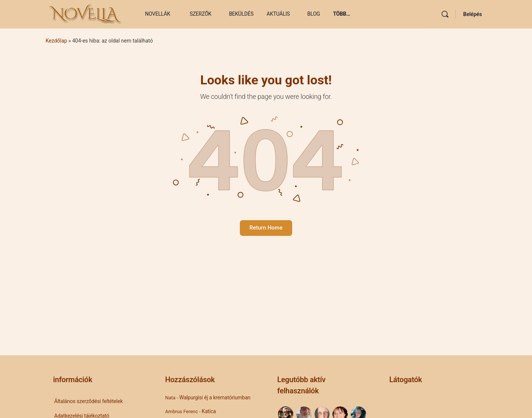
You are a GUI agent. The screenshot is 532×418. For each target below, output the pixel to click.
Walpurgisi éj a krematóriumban (215, 397)
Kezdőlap (56, 41)
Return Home (266, 228)
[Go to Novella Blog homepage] (86, 13)
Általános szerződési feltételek (89, 401)
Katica (209, 411)
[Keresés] (445, 14)
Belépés (473, 14)
